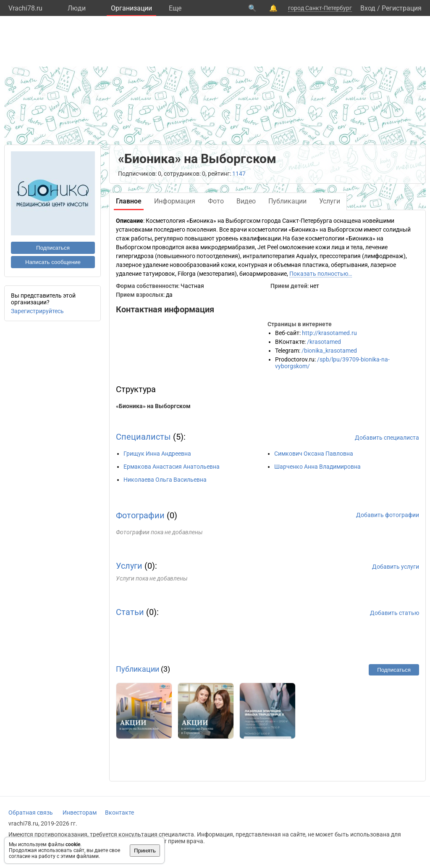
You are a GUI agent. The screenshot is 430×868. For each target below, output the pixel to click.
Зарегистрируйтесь (37, 311)
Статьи (130, 612)
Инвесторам (80, 813)
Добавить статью (395, 613)
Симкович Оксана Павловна (314, 454)
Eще (175, 8)
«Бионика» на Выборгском (153, 406)
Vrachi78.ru (25, 8)
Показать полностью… (321, 274)
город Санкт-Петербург (320, 8)
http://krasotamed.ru (329, 333)
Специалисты (143, 437)
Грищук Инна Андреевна (157, 454)
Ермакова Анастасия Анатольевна (172, 467)
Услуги (129, 566)
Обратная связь (31, 813)
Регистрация (402, 8)
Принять (145, 851)
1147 (239, 174)
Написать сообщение (53, 262)
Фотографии (140, 515)
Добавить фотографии (388, 515)
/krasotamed (324, 342)
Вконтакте (119, 813)
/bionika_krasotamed (329, 351)
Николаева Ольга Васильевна (165, 480)
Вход (368, 8)
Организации (131, 8)
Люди (77, 8)
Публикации (138, 669)
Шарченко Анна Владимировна (317, 467)
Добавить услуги (396, 567)
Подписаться (53, 248)
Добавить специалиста (387, 438)
